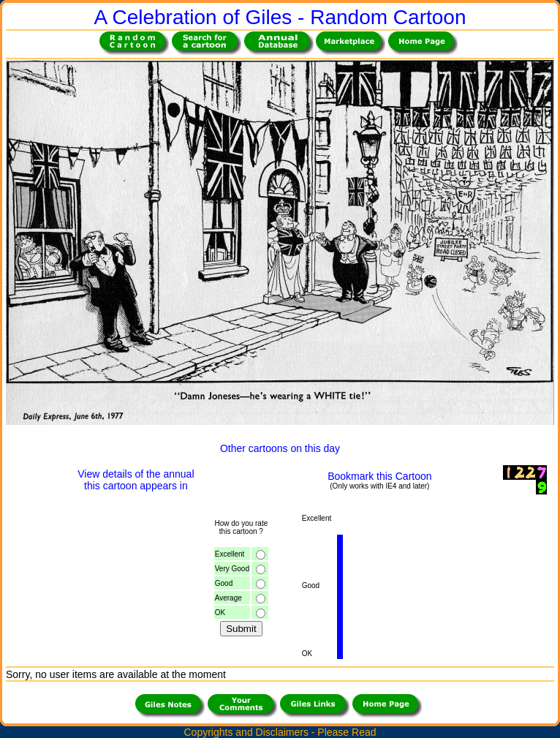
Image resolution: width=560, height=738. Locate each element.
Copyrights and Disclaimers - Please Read (280, 732)
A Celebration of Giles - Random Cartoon (280, 17)
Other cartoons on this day (280, 448)
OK (220, 613)
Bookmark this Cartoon (379, 476)
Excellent (230, 554)
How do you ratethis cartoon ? (241, 527)
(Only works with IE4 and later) (379, 486)
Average (228, 598)
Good (224, 583)
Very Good (232, 569)
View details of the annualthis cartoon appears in (136, 480)
